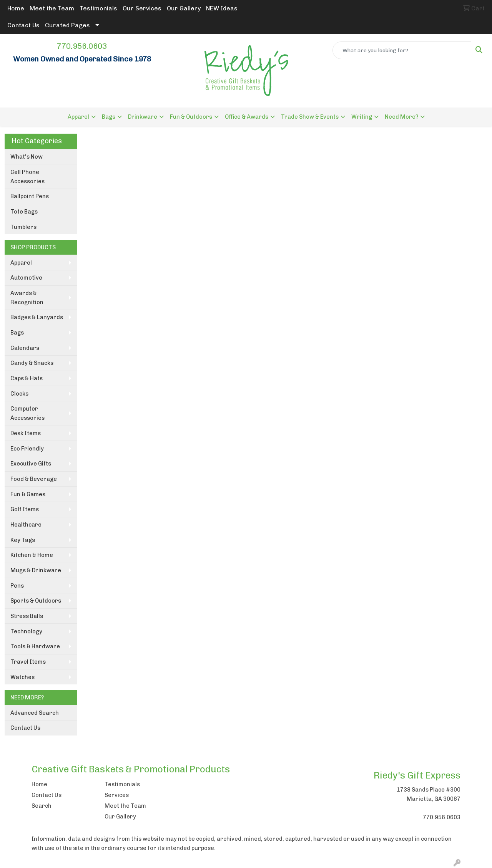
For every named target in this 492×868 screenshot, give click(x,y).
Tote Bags (24, 212)
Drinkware (143, 117)
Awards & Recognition (27, 298)
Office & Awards (247, 117)
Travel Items (28, 662)
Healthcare (26, 525)
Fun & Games (28, 494)
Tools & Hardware (35, 646)
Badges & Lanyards (37, 317)
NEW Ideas (222, 8)
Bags (109, 117)
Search (42, 806)
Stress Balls (27, 616)
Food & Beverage (34, 479)
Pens (17, 586)
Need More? (401, 117)
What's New (27, 157)
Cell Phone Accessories (27, 177)
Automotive (26, 278)
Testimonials (98, 8)
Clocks (19, 394)
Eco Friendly (27, 449)
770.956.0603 (82, 46)
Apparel (78, 117)
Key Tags (23, 540)
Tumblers (23, 227)
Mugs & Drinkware (36, 570)
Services (117, 795)
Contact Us (23, 25)
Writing (362, 117)
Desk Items (26, 433)
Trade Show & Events (310, 117)
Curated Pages (67, 25)
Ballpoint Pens (30, 196)
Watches (22, 677)
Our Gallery (184, 8)
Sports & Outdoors (36, 601)
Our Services (142, 8)
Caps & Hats (27, 378)
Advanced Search (35, 713)
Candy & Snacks (32, 363)
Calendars (25, 348)
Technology (26, 631)
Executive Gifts (31, 464)
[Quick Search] (402, 50)
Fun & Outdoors (191, 117)
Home (16, 8)
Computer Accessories (27, 413)
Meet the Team (52, 8)
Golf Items (25, 509)
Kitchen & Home (32, 555)
